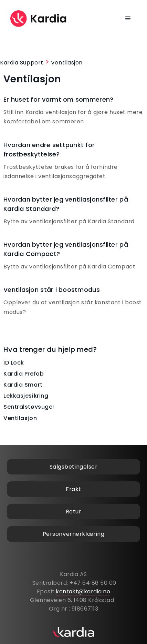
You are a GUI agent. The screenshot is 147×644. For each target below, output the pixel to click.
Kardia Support (22, 63)
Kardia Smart (23, 385)
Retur (74, 512)
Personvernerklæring (74, 534)
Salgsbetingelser (74, 467)
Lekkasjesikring (26, 396)
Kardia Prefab (24, 374)
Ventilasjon (67, 63)
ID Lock (14, 363)
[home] (39, 19)
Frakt (73, 489)
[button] (128, 19)
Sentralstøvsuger (29, 407)
